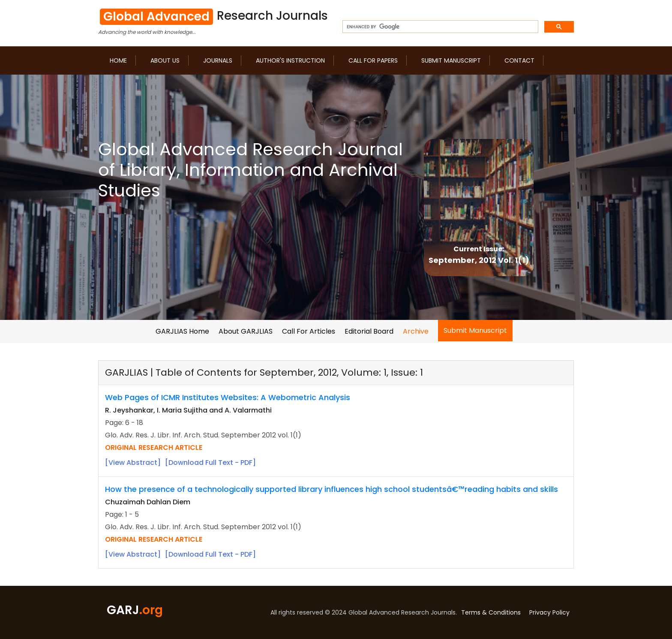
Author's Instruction (290, 60)
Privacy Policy (549, 612)
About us (165, 60)
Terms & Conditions (491, 612)
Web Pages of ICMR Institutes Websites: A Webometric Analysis (228, 397)
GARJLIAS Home (182, 331)
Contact (519, 60)
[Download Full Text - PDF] (210, 463)
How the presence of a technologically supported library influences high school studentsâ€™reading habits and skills (331, 489)
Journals (218, 60)
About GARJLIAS (246, 331)
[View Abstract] (133, 463)
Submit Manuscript (451, 60)
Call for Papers (373, 60)
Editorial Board (369, 331)
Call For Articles (309, 331)
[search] (439, 27)
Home (118, 60)
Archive (416, 331)
